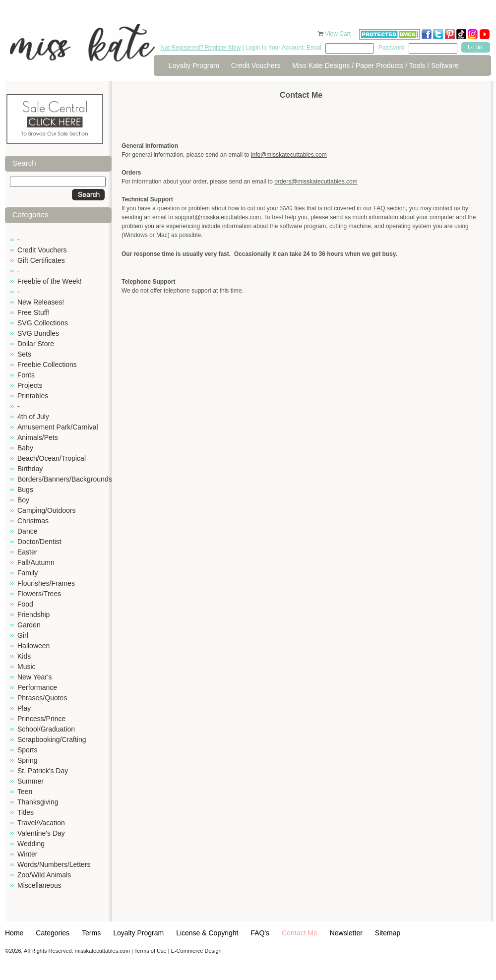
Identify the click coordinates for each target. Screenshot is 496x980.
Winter (27, 854)
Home (14, 933)
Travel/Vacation (41, 823)
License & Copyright (207, 933)
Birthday (30, 469)
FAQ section (390, 208)
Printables (33, 396)
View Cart (339, 34)
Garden (29, 625)
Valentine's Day (41, 833)
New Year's (35, 677)
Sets (24, 354)
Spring (27, 760)
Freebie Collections (47, 365)
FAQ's (260, 933)
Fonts (26, 375)
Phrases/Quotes (42, 698)
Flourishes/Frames (46, 583)
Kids (24, 656)
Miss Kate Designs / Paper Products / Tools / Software (375, 65)
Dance (27, 531)
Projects (30, 385)
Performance (37, 687)
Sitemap (388, 933)
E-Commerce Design (196, 951)
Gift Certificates (41, 260)
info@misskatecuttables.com (289, 155)
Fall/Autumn (36, 562)
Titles (26, 812)
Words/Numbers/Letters (54, 864)
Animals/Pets (38, 437)
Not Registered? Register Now (200, 48)
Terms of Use (151, 951)
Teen (25, 792)
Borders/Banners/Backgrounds (65, 479)
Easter (27, 552)
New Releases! (41, 302)
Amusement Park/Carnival (58, 427)
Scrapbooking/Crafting (52, 739)
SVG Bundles (38, 333)
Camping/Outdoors (47, 510)
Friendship (33, 614)
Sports (27, 750)
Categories (53, 933)
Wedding (31, 844)
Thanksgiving (38, 802)
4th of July (33, 417)
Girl (23, 635)
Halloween (33, 646)
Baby (25, 448)
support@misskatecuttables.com (218, 217)
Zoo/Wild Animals (44, 875)
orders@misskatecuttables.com (316, 182)
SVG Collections (43, 323)
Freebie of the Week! (50, 281)
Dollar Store (36, 344)
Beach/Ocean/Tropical (52, 458)
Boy (23, 500)
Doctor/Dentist (39, 542)
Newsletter (346, 933)
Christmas (33, 521)
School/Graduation (46, 729)
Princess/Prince (41, 719)
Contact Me (300, 933)
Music (27, 667)
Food (25, 604)
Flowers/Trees (39, 594)
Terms (91, 933)
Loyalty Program (194, 65)
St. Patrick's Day (43, 771)
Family (28, 573)
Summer (31, 781)
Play (24, 708)
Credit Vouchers (256, 65)
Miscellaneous (39, 885)
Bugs (25, 490)
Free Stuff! (33, 312)
